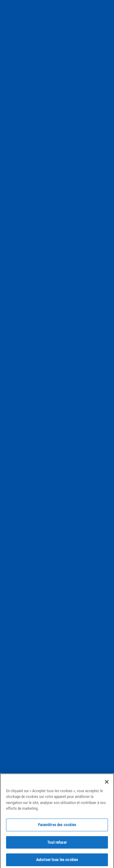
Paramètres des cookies (57, 828)
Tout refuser (57, 846)
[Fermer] (107, 785)
